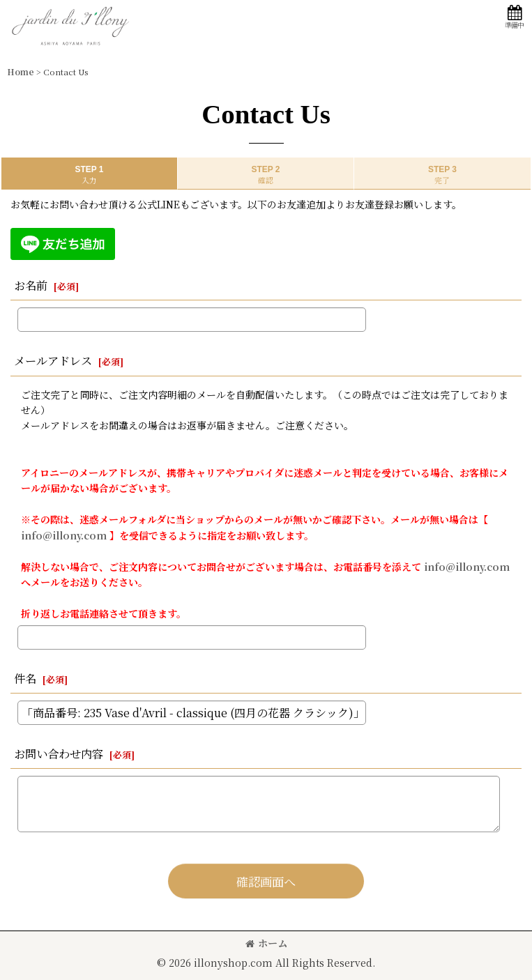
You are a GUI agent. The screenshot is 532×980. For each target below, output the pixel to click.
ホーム (266, 943)
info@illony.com (64, 535)
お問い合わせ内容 (59, 753)
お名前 (31, 285)
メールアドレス (53, 360)
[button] (514, 17)
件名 (25, 678)
